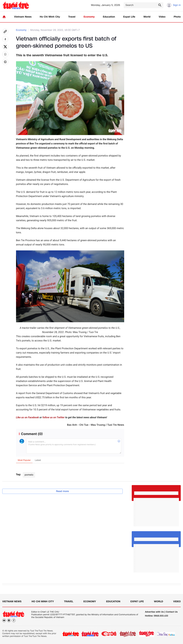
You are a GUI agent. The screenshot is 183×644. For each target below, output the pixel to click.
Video (162, 17)
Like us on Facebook (27, 417)
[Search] (144, 5)
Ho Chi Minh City (50, 17)
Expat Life (129, 17)
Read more (63, 491)
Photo (177, 17)
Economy (89, 17)
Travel (72, 17)
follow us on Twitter (54, 417)
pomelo (29, 475)
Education (109, 17)
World (147, 17)
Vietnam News (23, 17)
